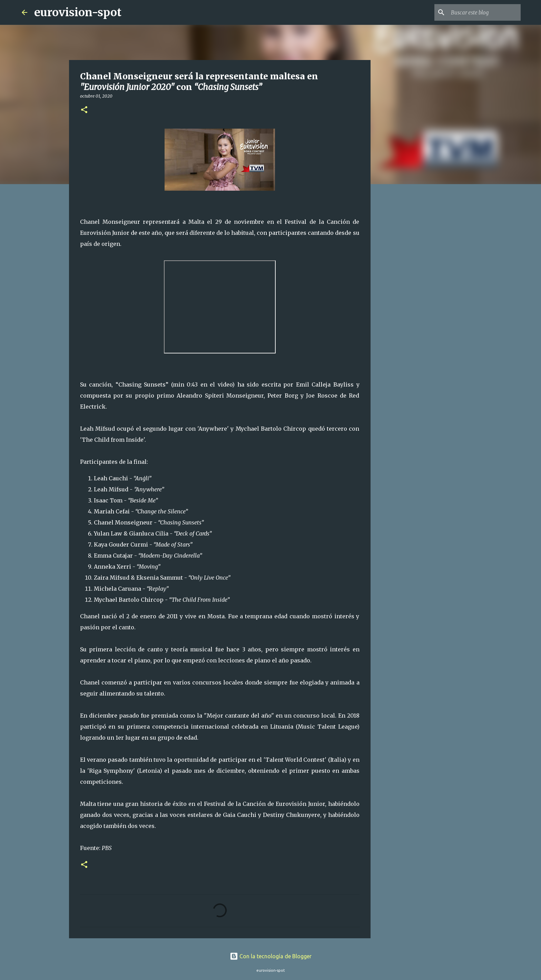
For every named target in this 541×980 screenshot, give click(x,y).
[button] (84, 110)
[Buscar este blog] (484, 12)
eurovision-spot (78, 12)
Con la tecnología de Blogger (271, 956)
